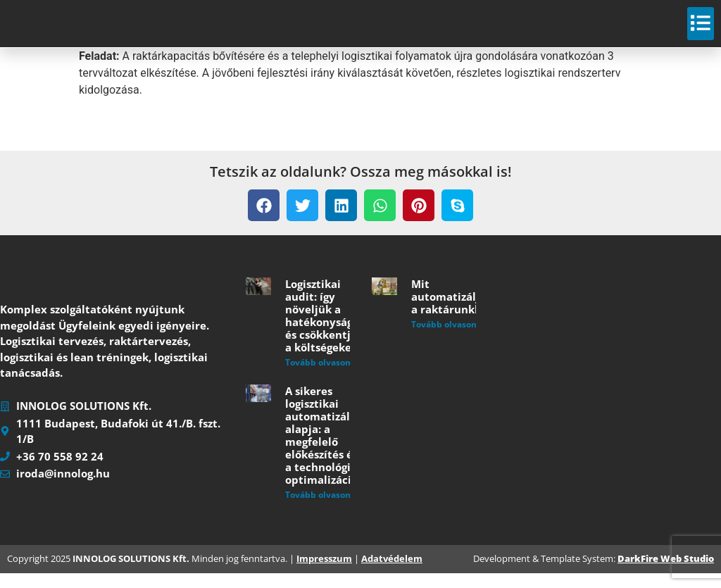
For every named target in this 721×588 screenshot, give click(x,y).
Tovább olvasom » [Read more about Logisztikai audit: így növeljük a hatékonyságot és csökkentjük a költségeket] (323, 378)
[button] (264, 221)
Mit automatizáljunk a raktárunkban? (456, 312)
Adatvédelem (392, 574)
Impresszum (324, 574)
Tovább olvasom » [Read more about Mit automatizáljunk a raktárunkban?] (449, 340)
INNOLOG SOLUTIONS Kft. (131, 574)
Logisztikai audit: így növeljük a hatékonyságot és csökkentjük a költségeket (325, 331)
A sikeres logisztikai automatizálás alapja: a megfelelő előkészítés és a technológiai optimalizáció (323, 451)
